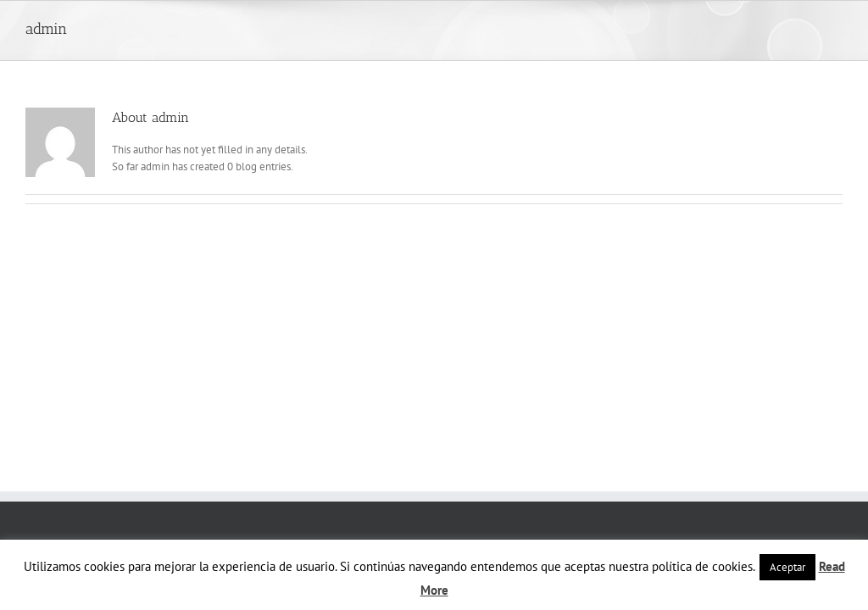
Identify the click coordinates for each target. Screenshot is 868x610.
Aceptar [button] (787, 567)
